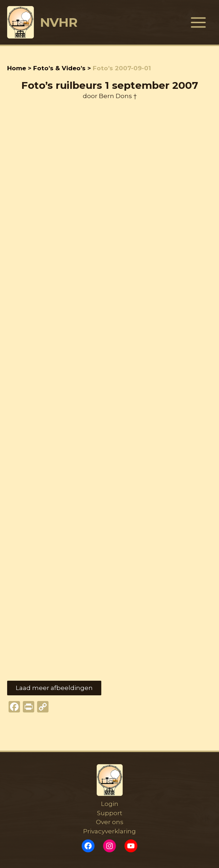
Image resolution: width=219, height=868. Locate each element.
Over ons (110, 822)
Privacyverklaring (109, 831)
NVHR (59, 22)
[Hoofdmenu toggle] (199, 22)
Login (110, 804)
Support (110, 813)
